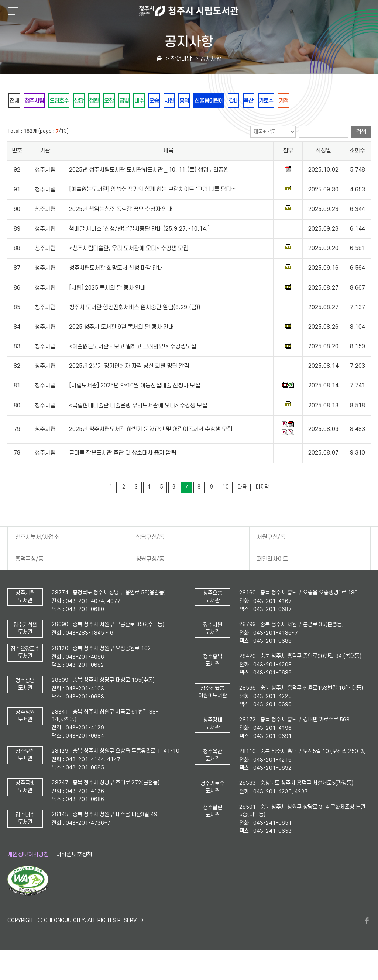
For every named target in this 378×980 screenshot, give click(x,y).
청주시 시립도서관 (189, 11)
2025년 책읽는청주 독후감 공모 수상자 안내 (121, 230)
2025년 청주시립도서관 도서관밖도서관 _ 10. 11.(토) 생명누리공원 (149, 190)
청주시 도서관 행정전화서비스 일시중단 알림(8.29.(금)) (135, 328)
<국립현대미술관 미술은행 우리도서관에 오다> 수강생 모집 (138, 426)
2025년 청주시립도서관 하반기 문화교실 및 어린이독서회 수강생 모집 (151, 449)
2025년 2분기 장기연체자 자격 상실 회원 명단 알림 (129, 386)
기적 (17, 120)
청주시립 (42, 101)
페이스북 (367, 941)
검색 (361, 152)
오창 (137, 101)
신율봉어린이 (267, 101)
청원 (117, 101)
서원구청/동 (271, 557)
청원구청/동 (150, 579)
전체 (17, 101)
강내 (297, 101)
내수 (177, 101)
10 (226, 507)
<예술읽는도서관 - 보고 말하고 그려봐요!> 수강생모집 (133, 367)
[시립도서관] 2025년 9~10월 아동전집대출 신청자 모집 (135, 406)
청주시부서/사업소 (37, 557)
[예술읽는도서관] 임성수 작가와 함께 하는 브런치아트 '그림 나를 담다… (152, 210)
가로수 (340, 101)
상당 (97, 101)
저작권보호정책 (74, 874)
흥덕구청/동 (29, 579)
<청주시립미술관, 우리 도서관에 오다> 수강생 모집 (129, 269)
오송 (197, 101)
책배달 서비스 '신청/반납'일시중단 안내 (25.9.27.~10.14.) (139, 249)
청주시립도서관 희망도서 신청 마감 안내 (116, 288)
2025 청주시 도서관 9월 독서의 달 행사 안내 (121, 347)
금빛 (157, 101)
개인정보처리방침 (28, 874)
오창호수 (72, 101)
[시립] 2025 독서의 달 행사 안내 (107, 308)
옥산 (317, 101)
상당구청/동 (150, 557)
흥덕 (237, 101)
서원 (217, 101)
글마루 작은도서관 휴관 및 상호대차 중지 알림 (123, 473)
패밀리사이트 (272, 579)
